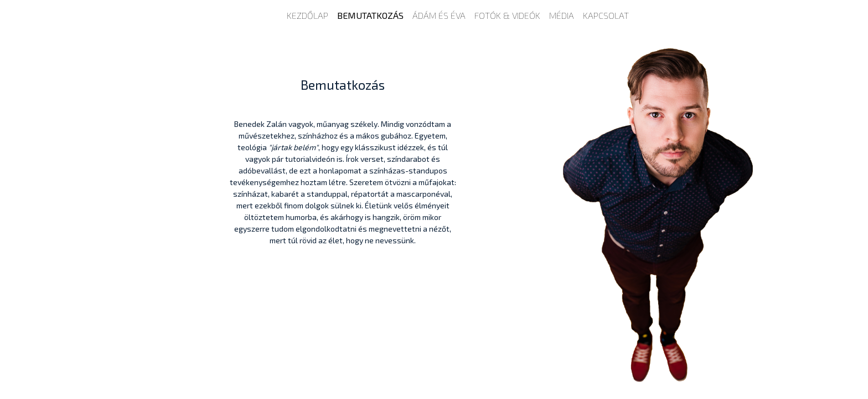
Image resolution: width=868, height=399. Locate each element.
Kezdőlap (308, 15)
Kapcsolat (606, 15)
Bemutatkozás (370, 15)
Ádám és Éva (439, 15)
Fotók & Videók (507, 15)
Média (562, 15)
